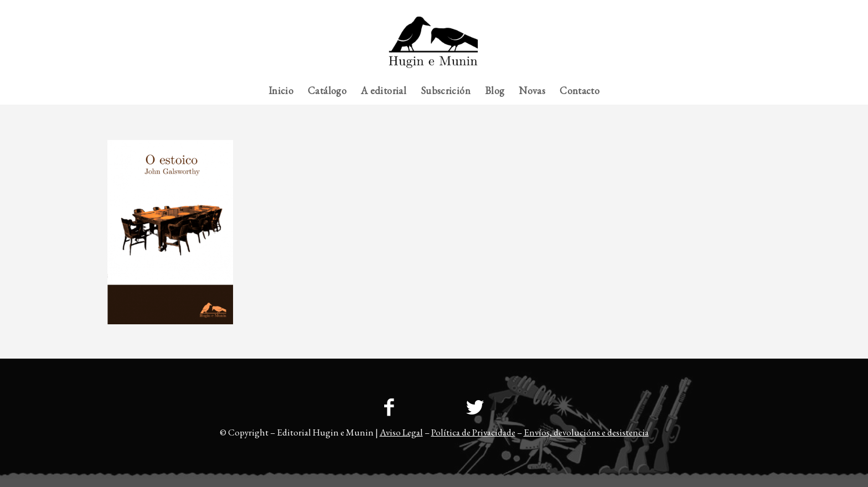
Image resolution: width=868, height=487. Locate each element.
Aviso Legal (401, 432)
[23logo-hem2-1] (434, 46)
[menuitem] (739, 8)
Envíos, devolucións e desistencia (586, 432)
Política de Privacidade (473, 432)
